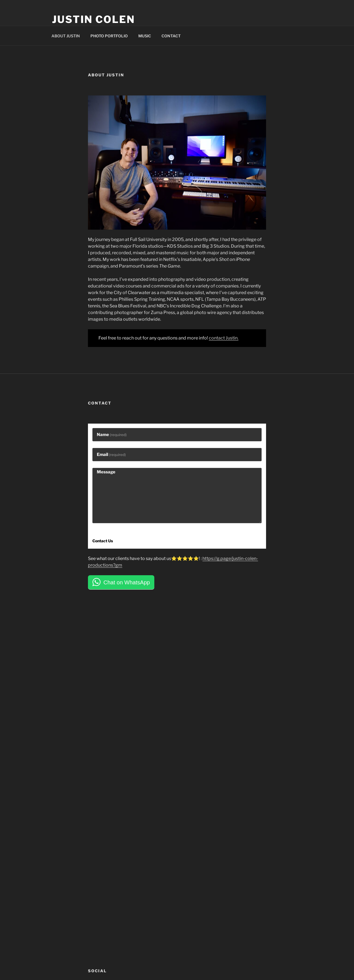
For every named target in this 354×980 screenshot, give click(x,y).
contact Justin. (224, 338)
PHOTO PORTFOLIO (109, 36)
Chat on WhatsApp (127, 582)
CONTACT (171, 36)
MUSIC (145, 36)
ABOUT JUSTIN (66, 36)
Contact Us (103, 541)
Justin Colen (93, 19)
